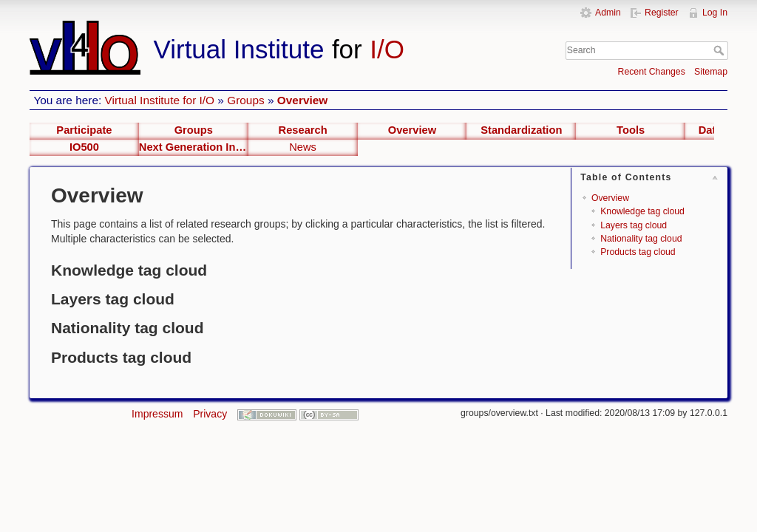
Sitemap (711, 72)
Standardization (521, 130)
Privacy (210, 414)
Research (303, 130)
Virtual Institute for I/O (160, 100)
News (303, 147)
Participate (84, 130)
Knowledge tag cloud (642, 211)
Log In (715, 13)
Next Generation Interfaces (194, 147)
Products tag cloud (638, 252)
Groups (245, 100)
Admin (608, 13)
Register (662, 13)
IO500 (84, 147)
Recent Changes (652, 72)
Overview (302, 100)
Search (720, 50)
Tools (631, 130)
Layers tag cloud (634, 225)
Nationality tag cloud (641, 239)
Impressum (157, 414)
